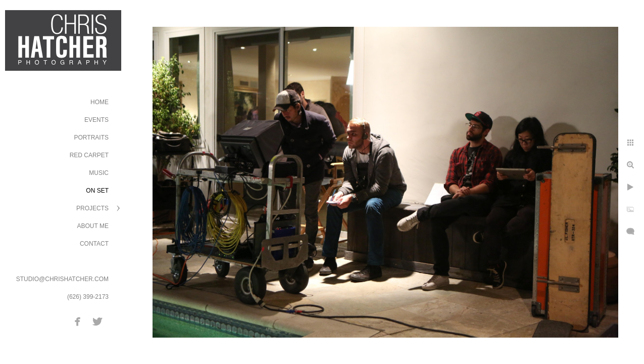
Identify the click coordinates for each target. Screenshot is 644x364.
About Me (93, 226)
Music (99, 173)
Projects (92, 208)
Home (100, 102)
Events (96, 120)
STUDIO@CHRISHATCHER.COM (62, 279)
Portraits (91, 138)
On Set (97, 191)
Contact (94, 244)
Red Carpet (89, 155)
